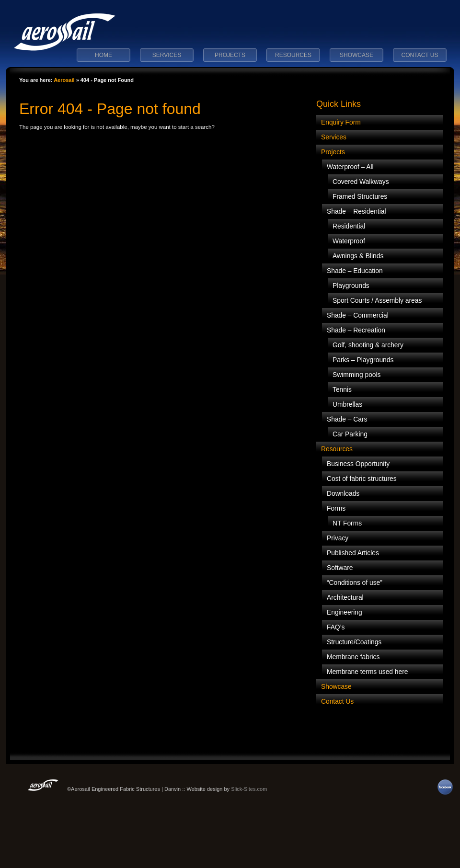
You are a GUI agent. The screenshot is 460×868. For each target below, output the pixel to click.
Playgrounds (351, 286)
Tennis (342, 390)
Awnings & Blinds (358, 256)
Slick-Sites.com (249, 789)
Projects (230, 55)
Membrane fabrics (353, 657)
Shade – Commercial (358, 315)
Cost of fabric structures (362, 479)
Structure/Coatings (354, 642)
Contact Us (420, 55)
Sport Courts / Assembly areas (377, 301)
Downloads (343, 494)
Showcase (356, 55)
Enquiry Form (341, 122)
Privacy (338, 538)
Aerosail (64, 80)
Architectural (345, 598)
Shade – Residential (356, 211)
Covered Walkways (361, 182)
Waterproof (349, 241)
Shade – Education (355, 271)
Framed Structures (360, 197)
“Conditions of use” (355, 583)
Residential (349, 226)
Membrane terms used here (367, 672)
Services (167, 55)
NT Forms (347, 523)
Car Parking (350, 434)
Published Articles (353, 553)
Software (340, 568)
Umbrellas (347, 405)
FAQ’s (336, 627)
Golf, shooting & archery (368, 345)
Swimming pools (356, 375)
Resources (293, 55)
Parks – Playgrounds (363, 360)
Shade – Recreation (356, 330)
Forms (336, 508)
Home (103, 55)
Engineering (345, 612)
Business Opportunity (358, 464)
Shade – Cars (347, 419)
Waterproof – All (350, 167)
